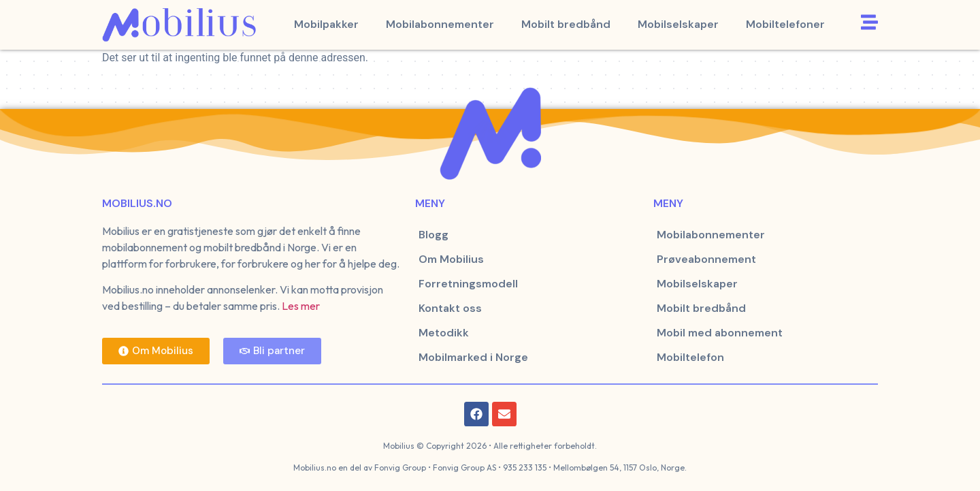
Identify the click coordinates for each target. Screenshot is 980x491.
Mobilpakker (326, 24)
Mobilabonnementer (440, 24)
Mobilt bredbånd (566, 24)
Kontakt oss (450, 308)
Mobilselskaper (678, 24)
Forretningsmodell (468, 284)
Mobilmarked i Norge (473, 357)
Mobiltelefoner (785, 24)
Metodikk (444, 333)
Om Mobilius (451, 259)
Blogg (434, 235)
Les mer (301, 306)
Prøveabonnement (706, 259)
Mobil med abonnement (720, 333)
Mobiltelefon (690, 357)
